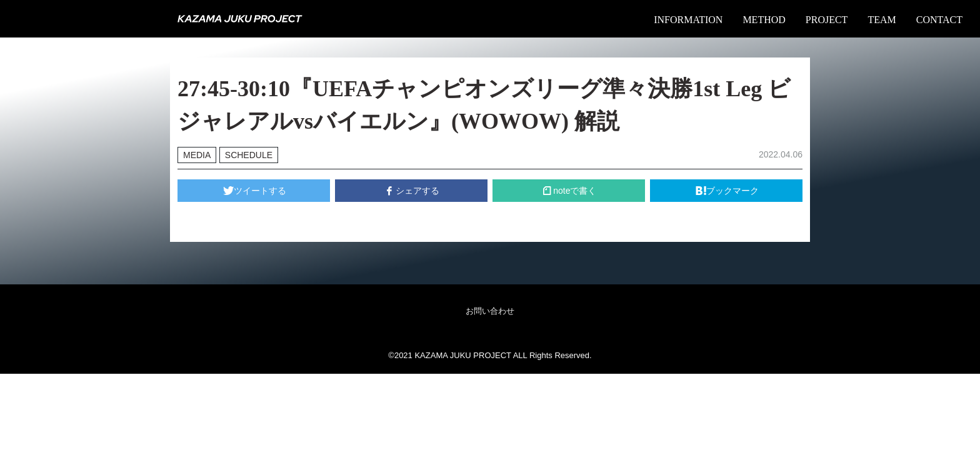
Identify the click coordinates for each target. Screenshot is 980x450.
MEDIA (197, 155)
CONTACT (939, 20)
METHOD (764, 20)
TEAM (882, 20)
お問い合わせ (490, 311)
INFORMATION (688, 20)
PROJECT (827, 20)
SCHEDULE (249, 155)
